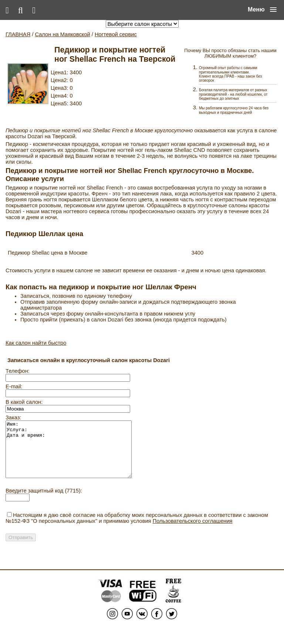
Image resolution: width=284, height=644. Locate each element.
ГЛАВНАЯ (18, 34)
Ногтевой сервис (116, 34)
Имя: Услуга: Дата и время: (76, 455)
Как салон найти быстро (36, 343)
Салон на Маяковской (62, 34)
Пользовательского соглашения (193, 532)
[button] (262, 10)
